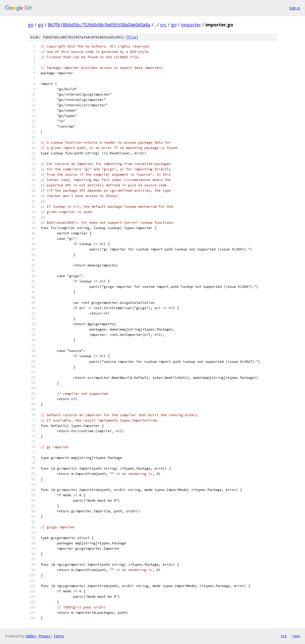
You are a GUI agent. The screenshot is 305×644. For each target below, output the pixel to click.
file (132, 37)
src (163, 25)
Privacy (44, 636)
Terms (59, 636)
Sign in (295, 8)
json (296, 636)
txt (284, 636)
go (31, 25)
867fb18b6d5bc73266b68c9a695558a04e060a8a (99, 25)
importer (191, 25)
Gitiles (31, 636)
